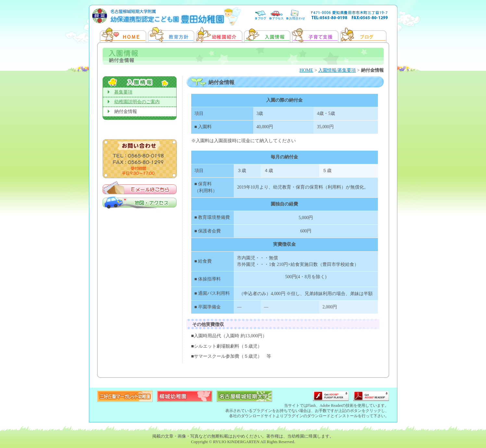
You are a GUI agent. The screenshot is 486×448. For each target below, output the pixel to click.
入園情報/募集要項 (337, 70)
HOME (306, 70)
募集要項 (123, 92)
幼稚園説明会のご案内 (137, 102)
